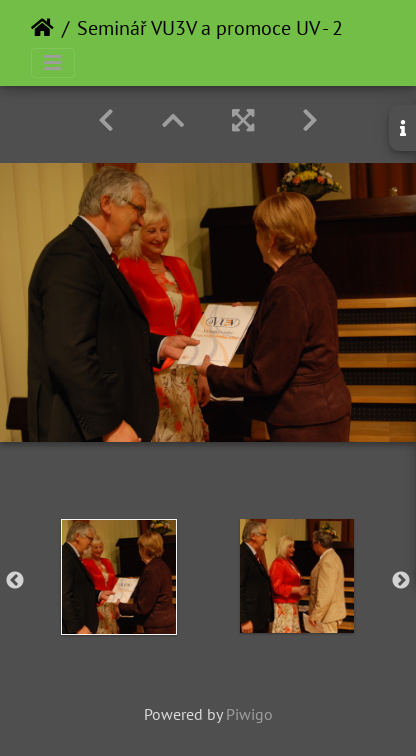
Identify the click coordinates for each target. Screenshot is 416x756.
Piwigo (249, 714)
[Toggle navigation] (53, 63)
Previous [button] (15, 581)
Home (42, 28)
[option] (119, 577)
